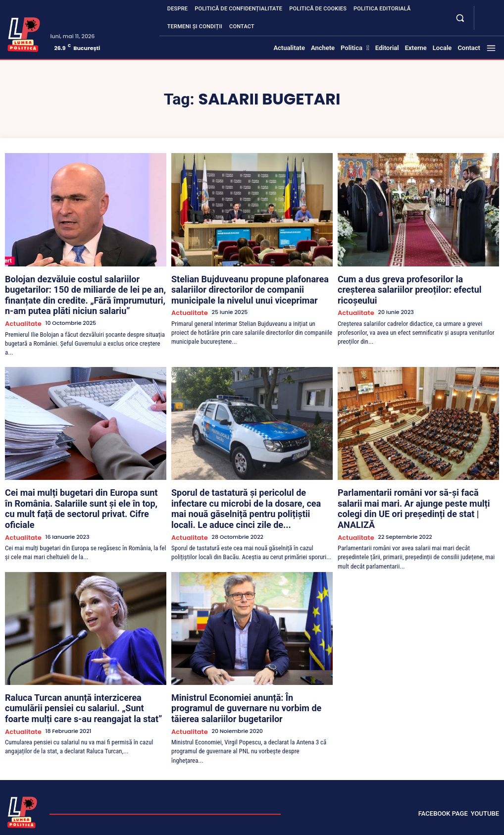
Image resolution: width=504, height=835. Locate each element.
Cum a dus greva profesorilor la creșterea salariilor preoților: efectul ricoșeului (416, 282)
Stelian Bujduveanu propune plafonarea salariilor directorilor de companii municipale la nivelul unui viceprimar (249, 286)
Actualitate (20, 305)
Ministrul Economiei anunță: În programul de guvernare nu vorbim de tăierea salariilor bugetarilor (240, 667)
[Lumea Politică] (24, 33)
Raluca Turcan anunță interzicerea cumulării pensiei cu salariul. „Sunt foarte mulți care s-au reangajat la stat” (86, 667)
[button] (460, 18)
